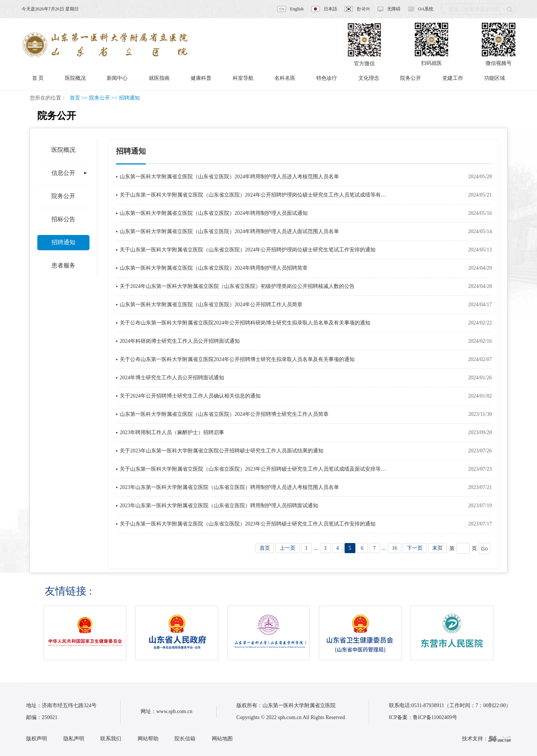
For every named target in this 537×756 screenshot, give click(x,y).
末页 (437, 548)
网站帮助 (148, 739)
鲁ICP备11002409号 (435, 717)
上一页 (288, 548)
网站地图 (222, 739)
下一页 (415, 548)
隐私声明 (74, 739)
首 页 (38, 78)
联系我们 (111, 739)
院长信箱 (185, 739)
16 (395, 548)
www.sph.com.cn (174, 711)
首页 (75, 98)
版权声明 (37, 739)
